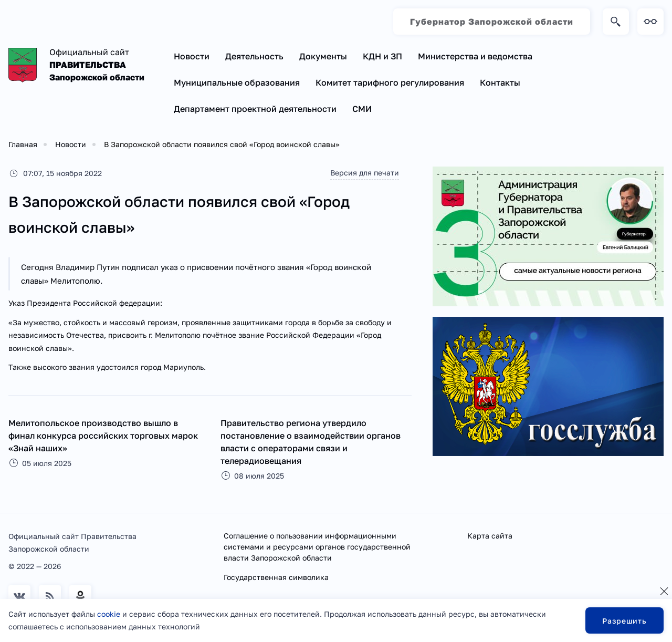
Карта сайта (490, 536)
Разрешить (624, 621)
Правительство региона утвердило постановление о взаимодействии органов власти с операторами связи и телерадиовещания (311, 442)
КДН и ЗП (382, 56)
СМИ (362, 109)
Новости (192, 56)
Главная (23, 144)
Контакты (500, 82)
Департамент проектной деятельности (255, 109)
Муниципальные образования (237, 82)
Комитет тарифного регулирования (390, 82)
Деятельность (254, 56)
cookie (109, 614)
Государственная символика (276, 577)
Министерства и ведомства (475, 56)
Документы (323, 56)
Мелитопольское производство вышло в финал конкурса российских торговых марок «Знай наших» (103, 436)
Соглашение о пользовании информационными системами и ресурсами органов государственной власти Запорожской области (317, 547)
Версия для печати (365, 173)
